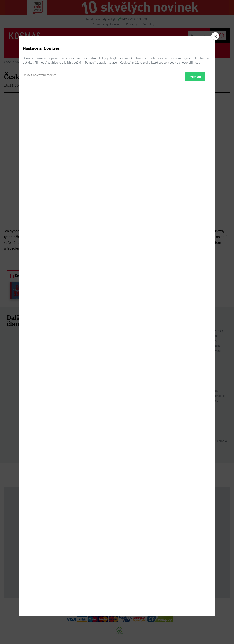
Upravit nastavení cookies (40, 340)
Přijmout (195, 342)
